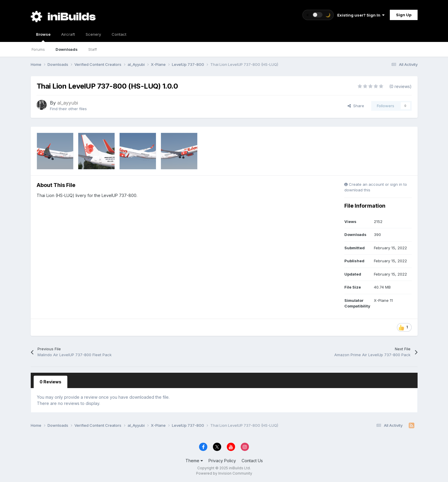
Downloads (67, 49)
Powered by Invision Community (224, 473)
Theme (194, 461)
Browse (43, 37)
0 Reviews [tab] (50, 382)
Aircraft (68, 34)
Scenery (93, 34)
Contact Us (252, 461)
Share (356, 106)
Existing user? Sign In (361, 15)
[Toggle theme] (318, 15)
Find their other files (68, 109)
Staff (93, 49)
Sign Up (404, 15)
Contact (119, 34)
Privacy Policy (222, 461)
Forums (38, 49)
